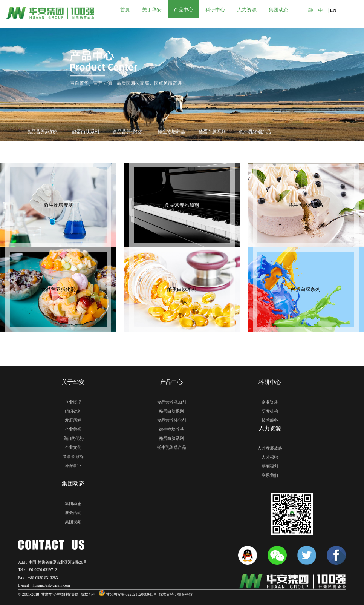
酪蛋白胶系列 (212, 132)
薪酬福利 (270, 466)
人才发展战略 (270, 448)
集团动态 (73, 504)
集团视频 (73, 522)
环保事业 (73, 465)
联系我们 (270, 475)
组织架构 (73, 411)
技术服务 (270, 420)
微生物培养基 (171, 132)
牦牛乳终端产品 (255, 132)
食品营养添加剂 (43, 132)
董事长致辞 (73, 456)
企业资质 (270, 402)
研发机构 (270, 411)
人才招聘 (270, 457)
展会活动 (73, 513)
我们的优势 (73, 438)
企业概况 (73, 402)
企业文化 (73, 447)
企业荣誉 (73, 429)
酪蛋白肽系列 (86, 132)
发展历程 (73, 420)
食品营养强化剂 (128, 132)
